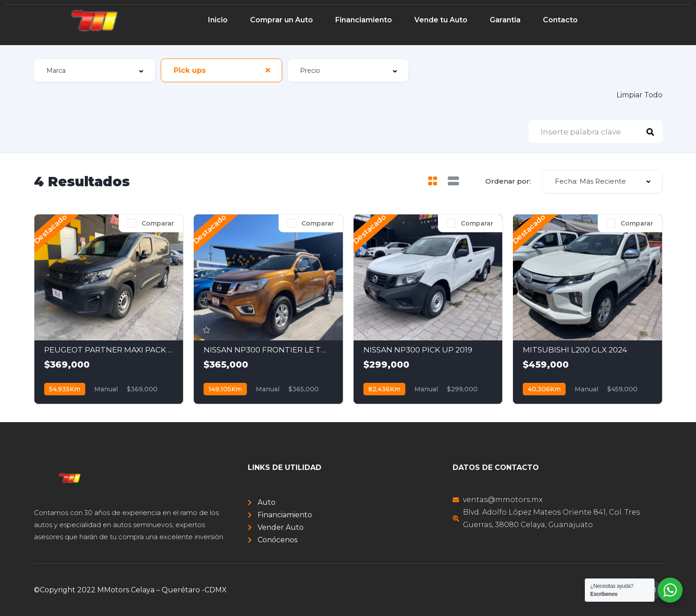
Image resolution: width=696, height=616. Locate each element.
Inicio (218, 20)
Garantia (505, 20)
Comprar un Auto (281, 20)
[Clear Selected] (268, 70)
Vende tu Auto (441, 20)
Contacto (560, 20)
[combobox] (95, 70)
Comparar (158, 223)
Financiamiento (364, 20)
